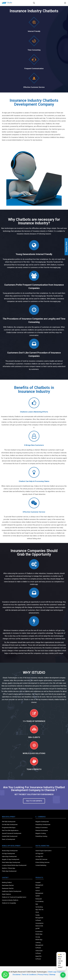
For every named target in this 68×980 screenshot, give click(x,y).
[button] (34, 801)
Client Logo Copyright (56, 972)
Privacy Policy (43, 975)
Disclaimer (17, 975)
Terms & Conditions (29, 975)
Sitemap (52, 975)
